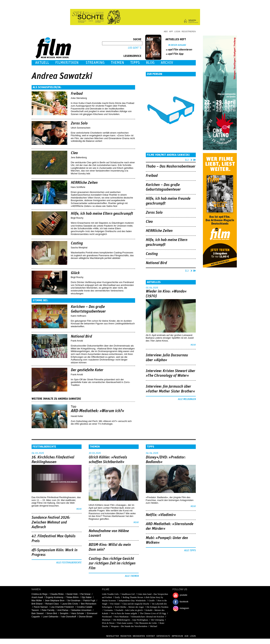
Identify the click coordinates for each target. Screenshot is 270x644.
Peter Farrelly (48, 610)
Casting (77, 243)
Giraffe (152, 601)
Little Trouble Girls (110, 594)
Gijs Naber (87, 597)
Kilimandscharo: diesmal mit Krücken (148, 617)
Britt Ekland (37, 604)
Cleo (74, 153)
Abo (166, 31)
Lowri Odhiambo (51, 617)
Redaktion (126, 636)
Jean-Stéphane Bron (55, 601)
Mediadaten (139, 636)
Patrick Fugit (89, 601)
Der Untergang (157, 620)
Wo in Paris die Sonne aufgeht (124, 613)
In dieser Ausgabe (177, 45)
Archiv (167, 63)
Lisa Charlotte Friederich (62, 607)
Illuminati (106, 620)
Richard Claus (52, 604)
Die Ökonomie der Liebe (146, 623)
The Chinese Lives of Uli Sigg (153, 613)
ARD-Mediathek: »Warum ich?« (98, 411)
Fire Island (115, 604)
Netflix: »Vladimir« (161, 515)
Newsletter (113, 636)
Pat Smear (86, 594)
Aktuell (42, 63)
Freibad (77, 94)
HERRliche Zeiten (84, 183)
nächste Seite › (191, 159)
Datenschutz (163, 636)
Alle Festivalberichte (69, 563)
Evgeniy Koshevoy (55, 597)
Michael (154, 626)
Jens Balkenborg (79, 158)
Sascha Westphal (79, 248)
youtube (184, 595)
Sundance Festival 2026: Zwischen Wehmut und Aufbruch (51, 522)
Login (177, 31)
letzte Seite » (194, 159)
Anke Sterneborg (79, 98)
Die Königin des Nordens (157, 607)
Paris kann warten (125, 623)
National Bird (81, 336)
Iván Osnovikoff (69, 617)
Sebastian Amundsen (81, 610)
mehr (193, 345)
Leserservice (132, 56)
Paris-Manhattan (121, 617)
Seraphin (64, 613)
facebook (184, 602)
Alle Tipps (190, 550)
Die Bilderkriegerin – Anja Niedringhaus (131, 620)
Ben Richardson (89, 604)
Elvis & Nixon (108, 623)
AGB (186, 636)
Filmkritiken (67, 63)
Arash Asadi (37, 597)
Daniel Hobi (72, 594)
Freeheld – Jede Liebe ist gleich (129, 610)
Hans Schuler (78, 613)
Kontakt (151, 636)
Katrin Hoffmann (79, 316)
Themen (117, 63)
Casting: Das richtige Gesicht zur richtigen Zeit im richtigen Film (112, 563)
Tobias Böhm (72, 597)
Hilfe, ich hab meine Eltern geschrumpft (102, 214)
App (171, 31)
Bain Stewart (38, 613)
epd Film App (176, 54)
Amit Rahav (63, 610)
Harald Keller (77, 416)
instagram (184, 608)
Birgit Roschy (77, 218)
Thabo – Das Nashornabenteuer (171, 166)
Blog (150, 63)
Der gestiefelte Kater (87, 370)
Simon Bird (52, 613)
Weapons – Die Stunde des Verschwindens (129, 626)
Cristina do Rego (40, 594)
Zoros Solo (79, 123)
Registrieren (189, 31)
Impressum (177, 636)
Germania (108, 610)
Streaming (95, 63)
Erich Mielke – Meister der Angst (129, 607)
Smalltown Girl (128, 594)
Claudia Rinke (57, 594)
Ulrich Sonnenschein (81, 128)
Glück (75, 273)
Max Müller (37, 601)
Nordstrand (107, 617)
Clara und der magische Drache (136, 604)
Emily (117, 597)
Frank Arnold (77, 341)
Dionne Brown (86, 617)
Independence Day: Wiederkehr (132, 601)
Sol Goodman (74, 601)
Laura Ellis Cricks (70, 604)
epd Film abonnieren (180, 50)
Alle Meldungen (187, 399)
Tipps (135, 63)
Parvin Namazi (41, 607)
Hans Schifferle (78, 187)
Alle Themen (132, 576)
